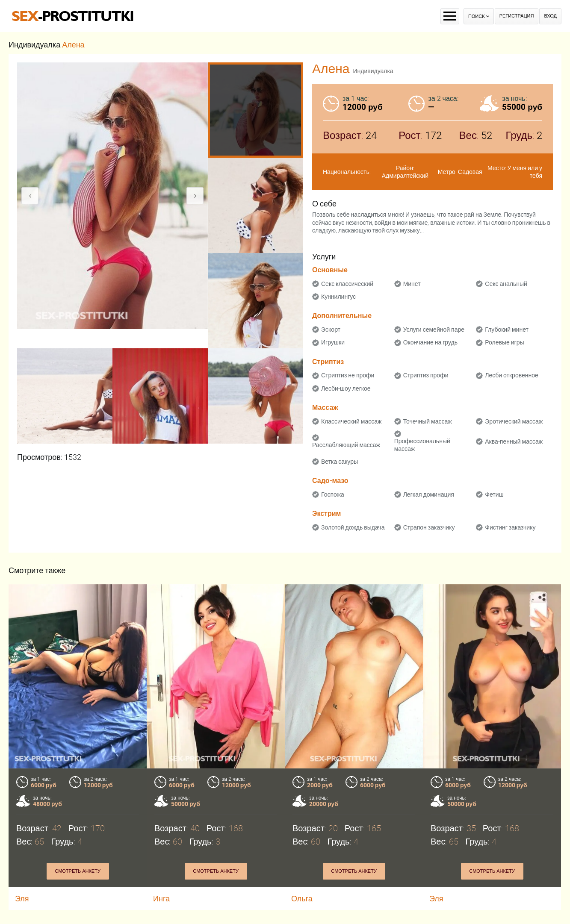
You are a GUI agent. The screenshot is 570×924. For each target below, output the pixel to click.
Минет (412, 284)
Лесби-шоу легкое (346, 388)
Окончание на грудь (430, 342)
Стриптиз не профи (348, 375)
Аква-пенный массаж (514, 441)
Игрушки (333, 342)
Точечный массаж (428, 421)
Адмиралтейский (405, 176)
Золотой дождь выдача (353, 527)
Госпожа (333, 494)
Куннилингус (338, 297)
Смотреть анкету (78, 871)
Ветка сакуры (340, 462)
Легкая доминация (429, 494)
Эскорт (331, 330)
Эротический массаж (514, 421)
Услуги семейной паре (434, 330)
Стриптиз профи (426, 375)
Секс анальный (506, 284)
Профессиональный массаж (422, 445)
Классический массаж (351, 421)
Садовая (470, 172)
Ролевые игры (504, 342)
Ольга (302, 899)
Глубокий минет (507, 330)
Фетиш (494, 494)
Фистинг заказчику (510, 527)
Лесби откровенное (512, 375)
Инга (161, 899)
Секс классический (347, 284)
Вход (550, 16)
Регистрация (517, 16)
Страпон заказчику (429, 527)
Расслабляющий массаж (346, 445)
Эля (22, 899)
